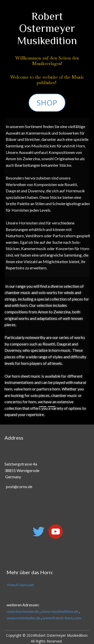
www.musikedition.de (60, 611)
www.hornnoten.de (23, 611)
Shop (47, 103)
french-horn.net (20, 585)
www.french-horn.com (62, 618)
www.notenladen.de (23, 618)
